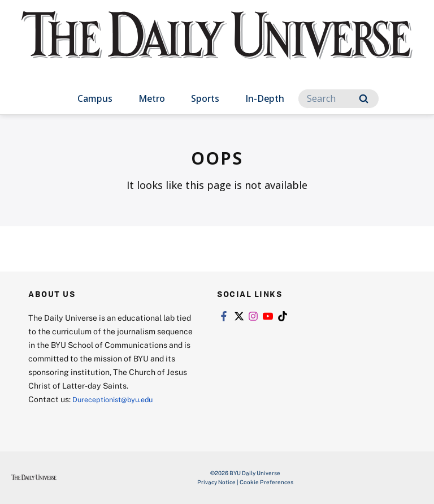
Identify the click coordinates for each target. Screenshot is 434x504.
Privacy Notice (216, 482)
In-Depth (265, 98)
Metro (152, 98)
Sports (205, 98)
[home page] (217, 45)
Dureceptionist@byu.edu (118, 399)
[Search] (338, 99)
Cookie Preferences (266, 482)
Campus (95, 98)
